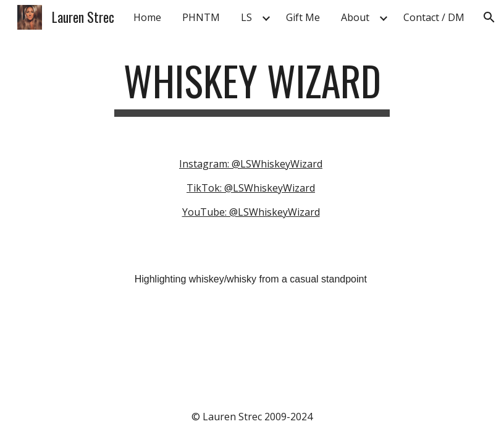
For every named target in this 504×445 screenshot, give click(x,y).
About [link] (355, 17)
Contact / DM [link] (434, 17)
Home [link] (147, 17)
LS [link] (246, 17)
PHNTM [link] (201, 17)
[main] (252, 87)
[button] (489, 17)
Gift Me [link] (303, 17)
